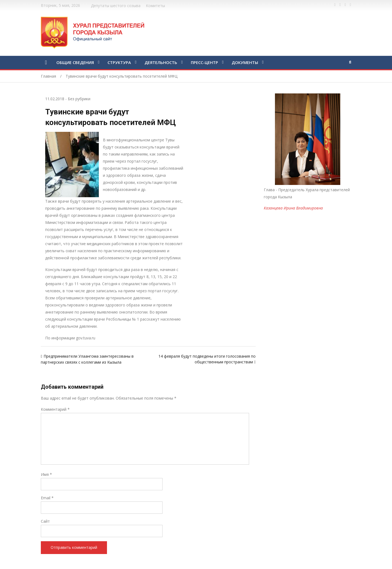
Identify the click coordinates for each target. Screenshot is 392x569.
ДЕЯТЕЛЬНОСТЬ (161, 62)
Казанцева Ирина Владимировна (293, 208)
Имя (46, 474)
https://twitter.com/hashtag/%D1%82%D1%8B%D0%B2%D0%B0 (340, 5)
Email (47, 498)
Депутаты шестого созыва (116, 6)
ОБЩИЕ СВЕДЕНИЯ (75, 62)
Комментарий (55, 409)
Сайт (45, 521)
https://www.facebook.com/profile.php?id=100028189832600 (335, 5)
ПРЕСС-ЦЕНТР (204, 62)
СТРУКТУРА (119, 62)
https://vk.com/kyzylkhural (345, 5)
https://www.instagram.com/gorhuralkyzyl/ (350, 5)
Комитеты (155, 6)
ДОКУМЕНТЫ (245, 62)
